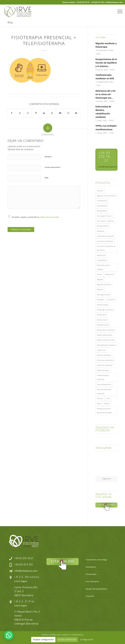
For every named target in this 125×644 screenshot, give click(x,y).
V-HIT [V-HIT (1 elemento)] (108, 398)
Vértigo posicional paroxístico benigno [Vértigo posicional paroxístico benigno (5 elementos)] (104, 411)
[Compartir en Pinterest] (36, 113)
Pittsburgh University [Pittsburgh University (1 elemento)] (105, 310)
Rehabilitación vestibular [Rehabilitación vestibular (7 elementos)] (106, 345)
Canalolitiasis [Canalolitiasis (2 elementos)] (102, 201)
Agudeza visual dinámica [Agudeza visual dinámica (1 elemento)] (106, 196)
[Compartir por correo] (76, 113)
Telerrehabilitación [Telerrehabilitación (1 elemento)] (104, 384)
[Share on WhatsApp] (28, 113)
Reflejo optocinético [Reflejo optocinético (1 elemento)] (104, 335)
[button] (9, 635)
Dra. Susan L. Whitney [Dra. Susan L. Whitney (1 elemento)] (105, 221)
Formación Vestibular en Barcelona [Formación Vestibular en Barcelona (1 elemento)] (106, 248)
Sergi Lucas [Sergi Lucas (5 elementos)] (101, 350)
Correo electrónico (53, 167)
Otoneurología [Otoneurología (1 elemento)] (102, 305)
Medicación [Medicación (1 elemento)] (109, 274)
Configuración (87, 640)
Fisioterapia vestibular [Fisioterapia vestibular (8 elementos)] (105, 236)
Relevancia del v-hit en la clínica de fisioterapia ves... (105, 94)
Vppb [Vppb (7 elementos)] (99, 403)
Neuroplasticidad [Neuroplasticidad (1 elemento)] (103, 295)
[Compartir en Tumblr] (52, 113)
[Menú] (118, 11)
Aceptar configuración (43, 640)
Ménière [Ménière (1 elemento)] (100, 289)
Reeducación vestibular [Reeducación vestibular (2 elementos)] (106, 330)
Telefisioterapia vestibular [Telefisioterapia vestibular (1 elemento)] (103, 377)
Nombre (49, 157)
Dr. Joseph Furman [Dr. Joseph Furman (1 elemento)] (104, 216)
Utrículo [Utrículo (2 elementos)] (100, 398)
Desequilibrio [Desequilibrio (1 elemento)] (102, 211)
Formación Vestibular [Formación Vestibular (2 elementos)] (105, 241)
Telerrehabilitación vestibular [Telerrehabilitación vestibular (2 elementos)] (104, 391)
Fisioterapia (91, 574)
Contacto (90, 596)
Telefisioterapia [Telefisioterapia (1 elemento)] (103, 370)
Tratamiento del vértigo (96, 560)
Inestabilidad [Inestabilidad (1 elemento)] (102, 260)
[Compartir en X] (20, 113)
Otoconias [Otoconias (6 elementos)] (111, 300)
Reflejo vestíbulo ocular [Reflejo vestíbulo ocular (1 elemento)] (106, 340)
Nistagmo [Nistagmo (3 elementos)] (101, 300)
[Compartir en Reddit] (68, 113)
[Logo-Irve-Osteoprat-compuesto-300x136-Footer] (24, 541)
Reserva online (69, 2)
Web (47, 178)
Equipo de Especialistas (96, 589)
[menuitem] (118, 11)
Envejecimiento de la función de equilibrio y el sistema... (106, 63)
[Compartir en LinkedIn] (44, 113)
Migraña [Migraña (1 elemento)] (100, 279)
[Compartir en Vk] (60, 113)
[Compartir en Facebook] (12, 113)
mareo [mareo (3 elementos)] (99, 274)
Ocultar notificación (67, 640)
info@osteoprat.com (26, 571)
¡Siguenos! (106, 479)
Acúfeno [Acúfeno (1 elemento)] (100, 191)
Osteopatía (91, 567)
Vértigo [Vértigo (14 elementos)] (107, 403)
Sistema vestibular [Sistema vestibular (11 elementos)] (104, 355)
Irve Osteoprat (92, 581)
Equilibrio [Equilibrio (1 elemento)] (101, 231)
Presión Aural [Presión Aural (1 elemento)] (102, 320)
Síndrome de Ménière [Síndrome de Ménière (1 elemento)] (105, 360)
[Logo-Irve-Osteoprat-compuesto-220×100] (18, 11)
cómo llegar (21, 581)
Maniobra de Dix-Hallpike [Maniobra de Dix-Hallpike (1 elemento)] (103, 267)
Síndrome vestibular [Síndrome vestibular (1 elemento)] (105, 365)
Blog (10, 22)
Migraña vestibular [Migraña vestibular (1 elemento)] (104, 284)
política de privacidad (49, 217)
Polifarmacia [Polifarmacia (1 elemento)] (102, 315)
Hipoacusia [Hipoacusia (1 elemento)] (101, 255)
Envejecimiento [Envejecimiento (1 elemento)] (103, 226)
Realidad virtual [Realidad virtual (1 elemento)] (103, 325)
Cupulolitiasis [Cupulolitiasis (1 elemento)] (102, 206)
